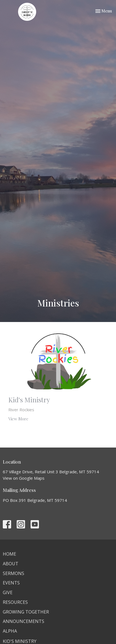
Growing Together (26, 612)
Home (9, 554)
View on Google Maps (24, 478)
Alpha (10, 631)
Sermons (13, 573)
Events (11, 583)
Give (8, 592)
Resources (15, 602)
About (11, 564)
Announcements (24, 621)
